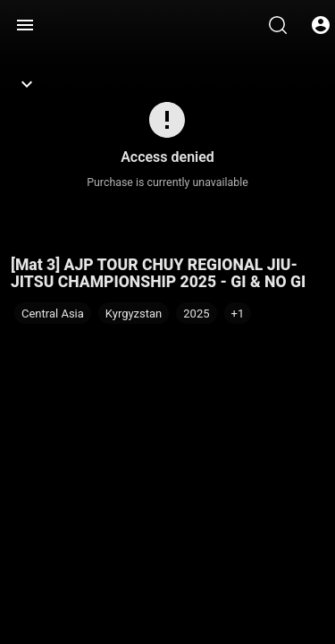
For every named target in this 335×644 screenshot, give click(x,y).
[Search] (278, 25)
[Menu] (25, 25)
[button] (238, 313)
